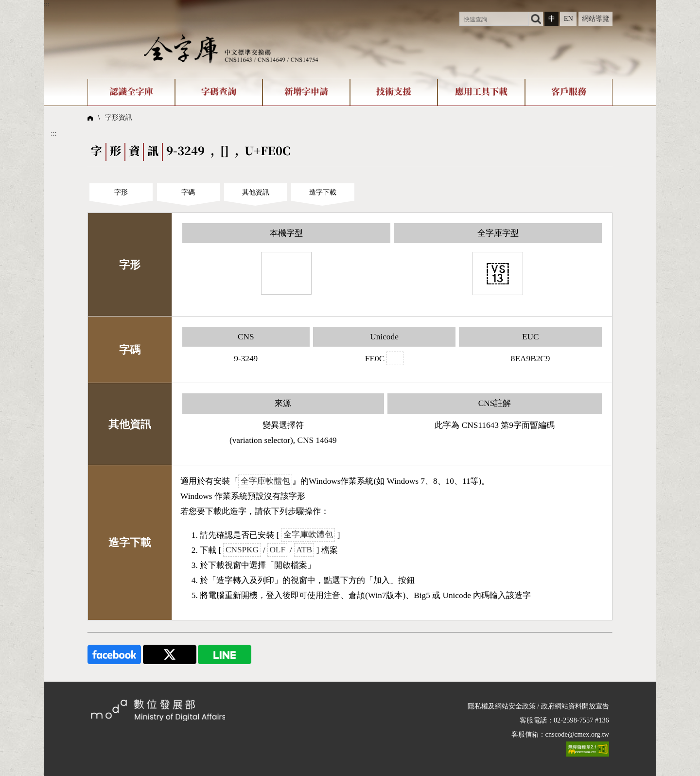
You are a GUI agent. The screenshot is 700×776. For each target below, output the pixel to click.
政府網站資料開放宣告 (575, 706)
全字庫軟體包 (265, 481)
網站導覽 (595, 18)
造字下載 (323, 192)
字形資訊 (119, 117)
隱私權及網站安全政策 (502, 706)
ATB (304, 550)
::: (47, 4)
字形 (121, 192)
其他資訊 (256, 192)
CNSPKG (242, 550)
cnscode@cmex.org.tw (577, 734)
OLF (277, 550)
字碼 (188, 192)
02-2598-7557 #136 (581, 720)
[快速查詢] (494, 19)
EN (569, 18)
